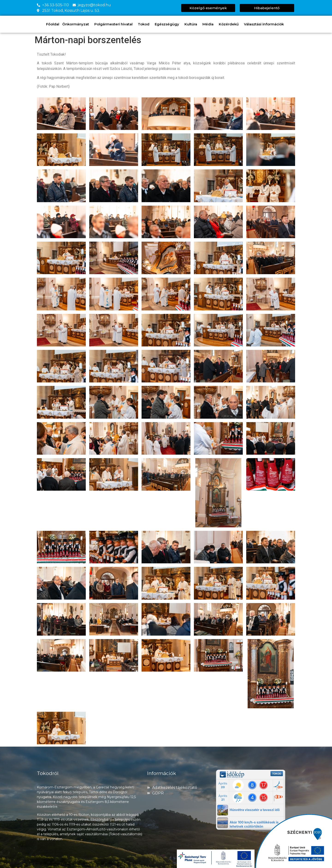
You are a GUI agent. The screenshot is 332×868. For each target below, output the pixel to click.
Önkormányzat (77, 24)
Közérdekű (230, 24)
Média (209, 24)
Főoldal (53, 24)
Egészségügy (168, 24)
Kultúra (192, 24)
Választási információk (265, 24)
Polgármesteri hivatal (115, 24)
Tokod (145, 24)
